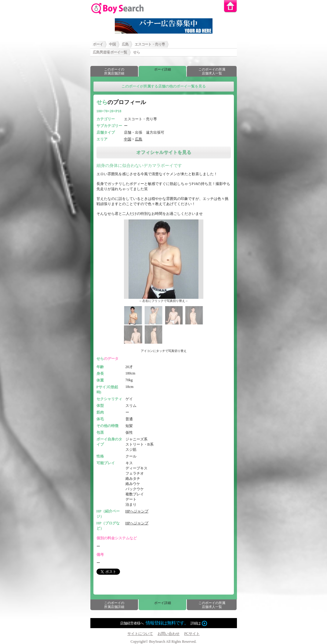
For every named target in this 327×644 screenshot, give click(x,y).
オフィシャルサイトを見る (164, 152)
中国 (112, 44)
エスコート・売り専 (150, 44)
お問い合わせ (169, 634)
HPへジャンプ (137, 511)
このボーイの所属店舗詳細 (114, 71)
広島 (125, 44)
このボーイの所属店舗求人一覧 (212, 71)
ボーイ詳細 (163, 69)
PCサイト (192, 634)
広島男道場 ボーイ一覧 (110, 52)
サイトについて (140, 634)
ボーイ (98, 44)
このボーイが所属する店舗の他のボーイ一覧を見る (164, 86)
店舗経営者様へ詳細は (163, 623)
